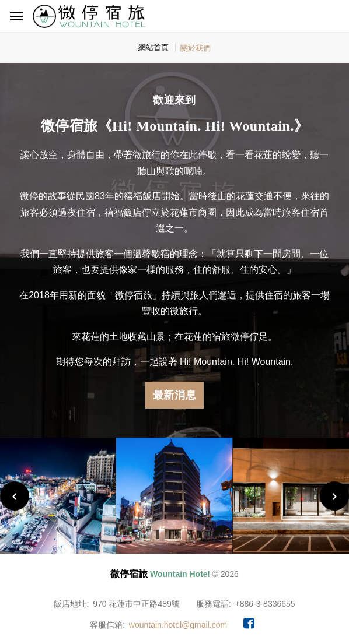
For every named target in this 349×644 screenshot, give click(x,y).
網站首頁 (153, 47)
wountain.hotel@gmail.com (178, 625)
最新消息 (175, 395)
